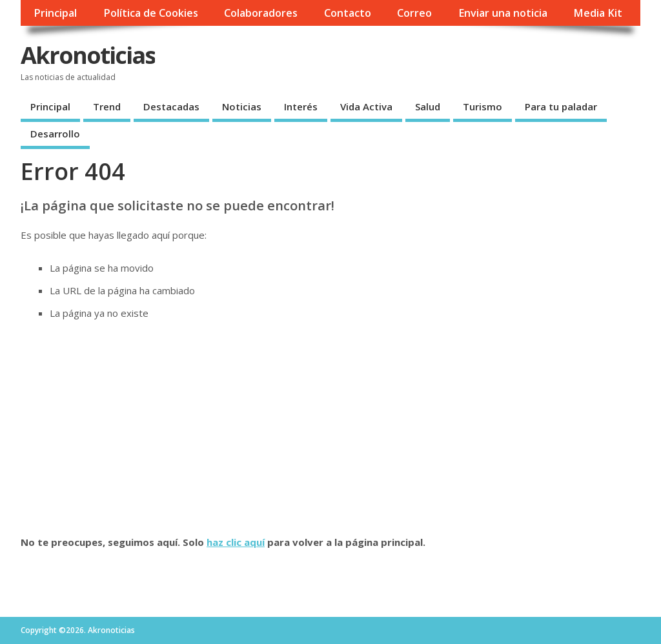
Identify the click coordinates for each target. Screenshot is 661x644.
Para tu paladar (561, 106)
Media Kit (598, 13)
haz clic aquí (236, 542)
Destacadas (171, 106)
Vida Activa (366, 106)
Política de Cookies (151, 13)
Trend (107, 106)
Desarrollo (55, 134)
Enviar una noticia (503, 13)
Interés (301, 106)
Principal (55, 13)
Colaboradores (261, 13)
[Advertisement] (330, 428)
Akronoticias (88, 55)
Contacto (348, 13)
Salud (428, 106)
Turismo (483, 106)
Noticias (242, 106)
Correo (414, 13)
